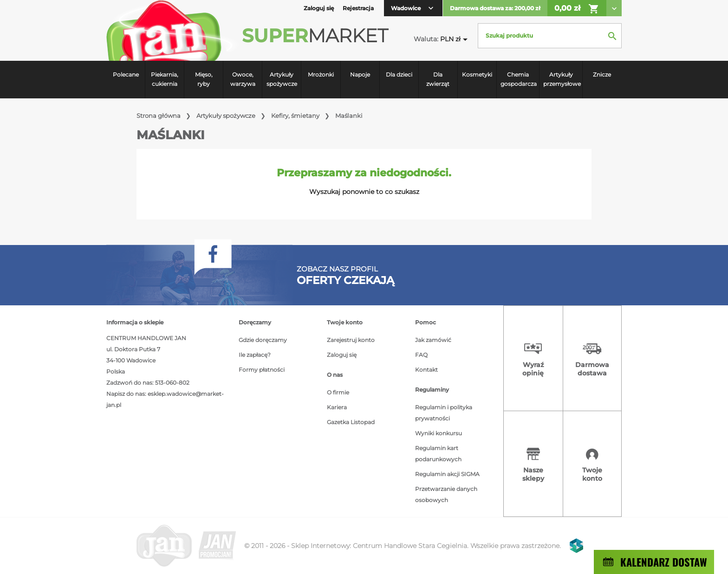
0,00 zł (577, 9)
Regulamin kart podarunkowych (438, 454)
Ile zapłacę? (255, 355)
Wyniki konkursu (439, 433)
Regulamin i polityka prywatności (444, 413)
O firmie (338, 392)
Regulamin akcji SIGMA (447, 474)
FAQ (421, 355)
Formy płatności (262, 370)
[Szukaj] (550, 36)
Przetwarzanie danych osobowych (446, 494)
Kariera (337, 407)
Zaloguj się (342, 355)
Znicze (602, 74)
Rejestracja (358, 8)
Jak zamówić (433, 340)
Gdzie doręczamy (263, 340)
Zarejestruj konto (351, 340)
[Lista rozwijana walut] (455, 39)
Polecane (126, 74)
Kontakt (426, 370)
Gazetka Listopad (351, 422)
